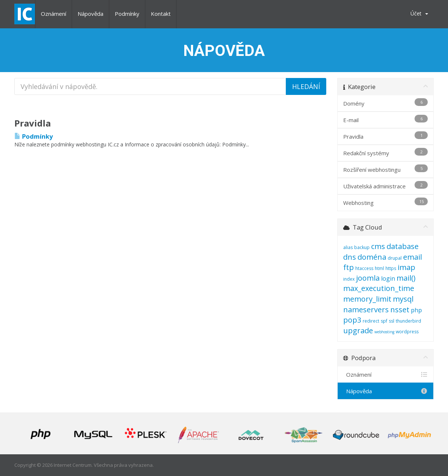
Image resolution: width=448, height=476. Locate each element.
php (416, 310)
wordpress (407, 332)
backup (362, 247)
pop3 (352, 320)
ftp (349, 267)
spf (384, 321)
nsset (400, 310)
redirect (371, 321)
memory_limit (367, 299)
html (379, 268)
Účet (419, 13)
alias (348, 247)
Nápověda (90, 14)
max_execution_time (379, 288)
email (413, 257)
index (349, 279)
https (391, 268)
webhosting (384, 332)
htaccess (364, 268)
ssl (392, 321)
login (388, 278)
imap (406, 267)
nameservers (366, 310)
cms (378, 246)
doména (372, 257)
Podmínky (127, 14)
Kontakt (161, 14)
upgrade (358, 331)
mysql (403, 299)
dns (350, 257)
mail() (406, 278)
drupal (395, 258)
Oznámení (54, 14)
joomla (368, 278)
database (403, 246)
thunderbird (408, 321)
